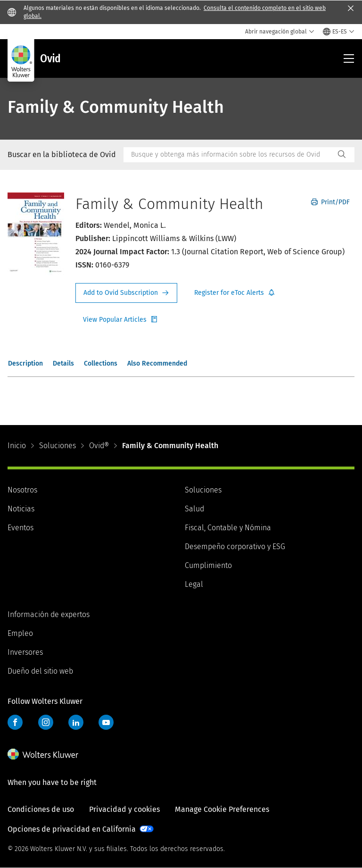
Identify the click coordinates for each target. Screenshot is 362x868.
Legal (194, 584)
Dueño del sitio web (40, 671)
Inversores (25, 652)
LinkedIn (76, 722)
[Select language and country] (339, 32)
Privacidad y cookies (124, 809)
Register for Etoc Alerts (235, 293)
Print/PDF (330, 202)
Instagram (46, 722)
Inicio (17, 446)
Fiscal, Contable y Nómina (228, 528)
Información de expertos (49, 614)
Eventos (21, 528)
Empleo (20, 633)
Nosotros (22, 490)
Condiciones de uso (41, 809)
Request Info (126, 293)
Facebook (15, 722)
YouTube (106, 722)
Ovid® (99, 446)
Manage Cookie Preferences (222, 809)
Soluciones (58, 446)
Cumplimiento (208, 565)
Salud (194, 509)
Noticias (21, 509)
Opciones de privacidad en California (72, 829)
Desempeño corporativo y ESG (235, 547)
